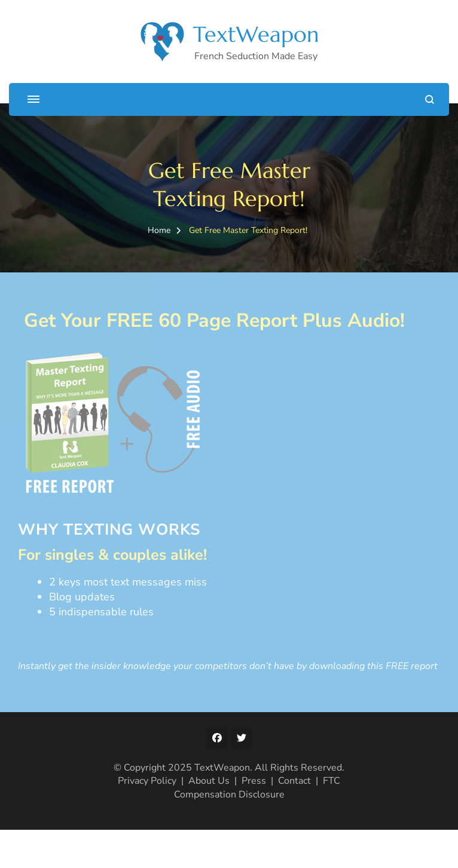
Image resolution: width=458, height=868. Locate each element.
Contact (294, 781)
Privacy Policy (147, 781)
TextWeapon (256, 34)
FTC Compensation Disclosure (257, 787)
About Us (209, 781)
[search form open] (430, 99)
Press (254, 781)
